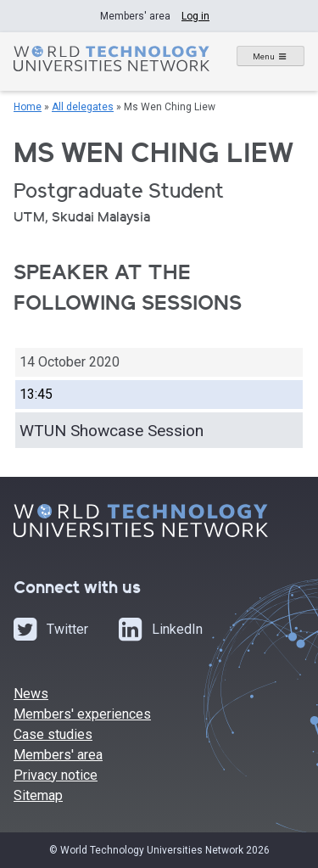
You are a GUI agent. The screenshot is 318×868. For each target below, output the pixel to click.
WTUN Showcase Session (112, 431)
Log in (195, 16)
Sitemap (38, 795)
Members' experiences (82, 714)
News (31, 694)
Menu (264, 56)
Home (28, 107)
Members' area (58, 755)
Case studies (53, 734)
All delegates (83, 107)
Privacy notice (56, 775)
